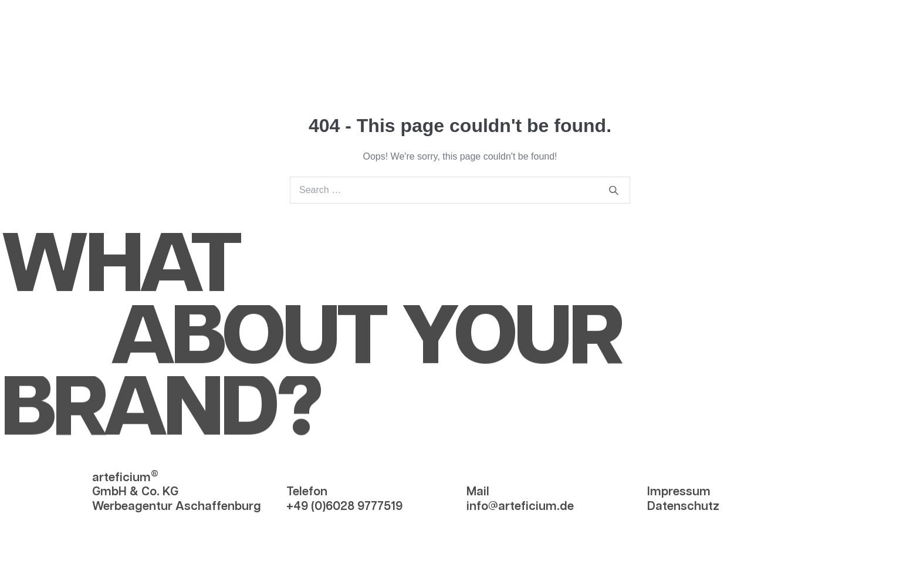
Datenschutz (683, 506)
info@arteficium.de (520, 506)
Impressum (679, 492)
